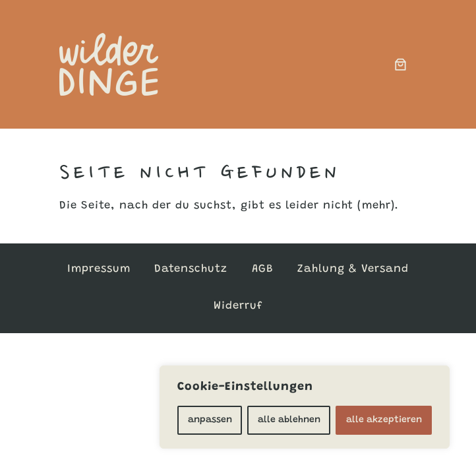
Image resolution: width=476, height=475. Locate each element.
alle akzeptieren (384, 420)
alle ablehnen (289, 420)
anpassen (210, 420)
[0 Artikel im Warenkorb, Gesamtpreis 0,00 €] (401, 64)
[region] (305, 407)
